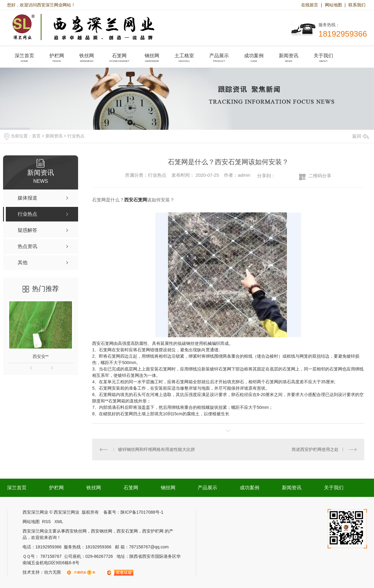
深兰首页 (17, 488)
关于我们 (334, 488)
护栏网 (56, 488)
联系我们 (357, 5)
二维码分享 (320, 176)
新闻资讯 (54, 136)
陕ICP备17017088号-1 (142, 512)
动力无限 (52, 572)
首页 (36, 136)
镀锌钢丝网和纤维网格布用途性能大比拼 (156, 449)
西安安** (41, 356)
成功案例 (250, 488)
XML (59, 522)
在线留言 (310, 5)
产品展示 (207, 488)
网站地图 (333, 5)
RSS (47, 522)
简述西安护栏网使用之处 (315, 449)
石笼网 (114, 356)
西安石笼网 (136, 200)
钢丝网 (168, 488)
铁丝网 (94, 488)
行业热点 (76, 136)
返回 (360, 136)
